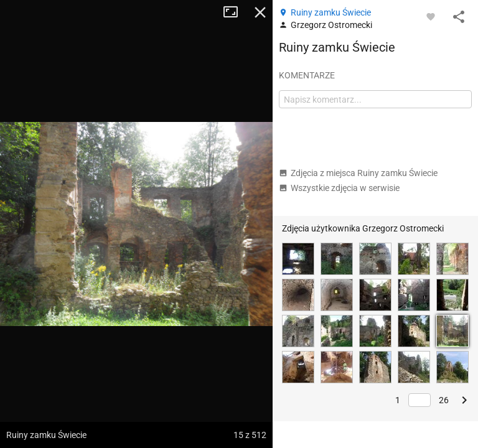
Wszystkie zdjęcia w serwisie (339, 188)
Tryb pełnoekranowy (235, 12)
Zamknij (260, 12)
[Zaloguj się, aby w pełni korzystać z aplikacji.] (431, 16)
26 (444, 400)
